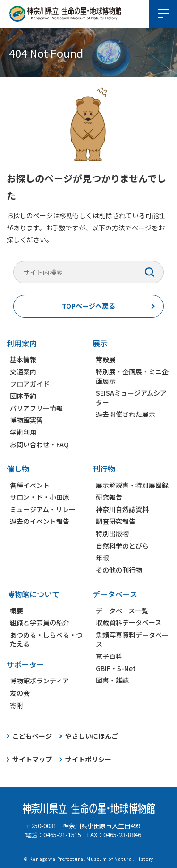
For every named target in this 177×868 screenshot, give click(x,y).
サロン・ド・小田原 (40, 497)
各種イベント (30, 485)
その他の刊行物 (119, 570)
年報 (102, 558)
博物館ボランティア (39, 681)
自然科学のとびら (122, 546)
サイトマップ (32, 759)
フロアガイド (30, 384)
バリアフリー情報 (36, 408)
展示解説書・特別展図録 (132, 485)
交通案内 (23, 372)
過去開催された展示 (126, 414)
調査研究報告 (116, 521)
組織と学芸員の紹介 (40, 622)
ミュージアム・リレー (43, 509)
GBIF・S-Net (116, 668)
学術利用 (23, 432)
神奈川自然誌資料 (122, 509)
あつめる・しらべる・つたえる (46, 639)
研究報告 (109, 497)
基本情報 (23, 359)
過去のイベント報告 (40, 521)
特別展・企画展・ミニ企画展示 (132, 376)
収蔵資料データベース (129, 622)
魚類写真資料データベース (132, 639)
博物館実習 (26, 420)
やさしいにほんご (92, 736)
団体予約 (23, 396)
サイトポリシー (88, 759)
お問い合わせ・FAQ (39, 444)
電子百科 (109, 656)
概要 (17, 611)
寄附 (17, 705)
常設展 (106, 359)
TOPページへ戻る (88, 306)
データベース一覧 (122, 611)
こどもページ (32, 736)
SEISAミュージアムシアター (131, 398)
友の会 (20, 693)
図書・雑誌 (112, 680)
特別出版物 (112, 533)
